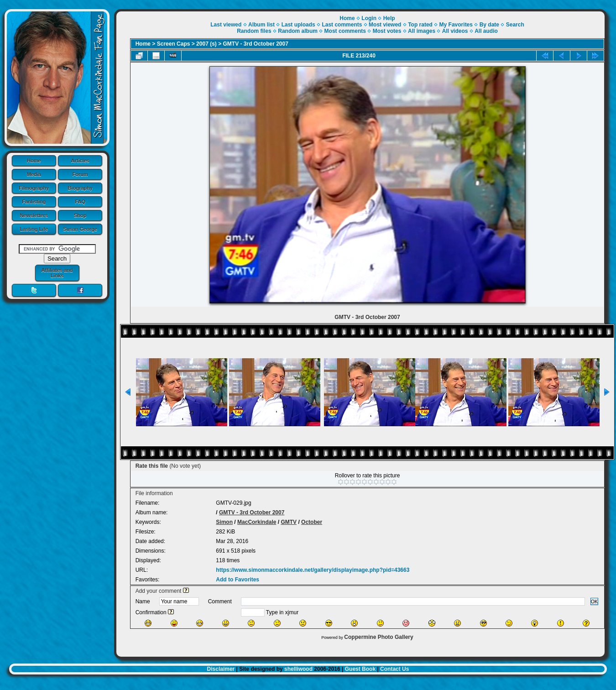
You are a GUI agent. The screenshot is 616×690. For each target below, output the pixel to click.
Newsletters (34, 215)
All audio (486, 31)
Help (389, 18)
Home (34, 161)
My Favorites (456, 25)
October (312, 522)
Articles (80, 161)
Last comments (342, 25)
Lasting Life (34, 229)
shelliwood (298, 669)
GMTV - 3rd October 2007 (256, 44)
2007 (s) (206, 44)
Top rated (420, 25)
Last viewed (226, 25)
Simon (224, 522)
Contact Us (394, 669)
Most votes (387, 31)
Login (369, 18)
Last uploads (298, 25)
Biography (80, 188)
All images (422, 31)
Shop (80, 215)
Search (515, 25)
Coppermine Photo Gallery (378, 637)
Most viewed (385, 25)
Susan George (80, 229)
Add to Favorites (238, 580)
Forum (80, 174)
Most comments (345, 31)
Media (34, 174)
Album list (261, 25)
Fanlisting (34, 202)
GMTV (289, 522)
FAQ (80, 202)
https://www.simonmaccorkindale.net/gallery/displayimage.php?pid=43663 (313, 570)
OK (595, 601)
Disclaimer (221, 669)
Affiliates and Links (57, 273)
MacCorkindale (257, 522)
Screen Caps (174, 44)
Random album (298, 31)
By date (489, 25)
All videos (455, 31)
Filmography (34, 188)
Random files (254, 31)
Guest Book (360, 669)
